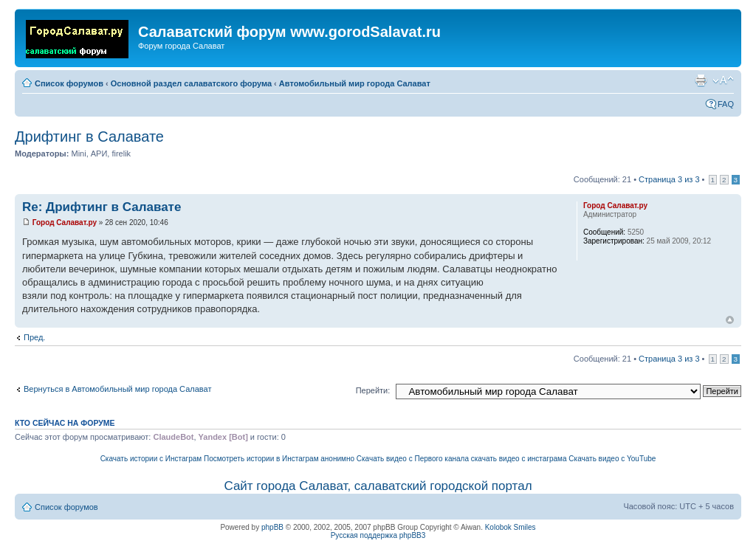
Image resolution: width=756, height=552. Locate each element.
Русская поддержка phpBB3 (378, 535)
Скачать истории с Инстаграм (151, 459)
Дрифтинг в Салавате (89, 137)
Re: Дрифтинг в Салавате (102, 207)
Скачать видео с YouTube (612, 459)
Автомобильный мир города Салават (355, 83)
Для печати (701, 80)
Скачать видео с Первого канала (413, 459)
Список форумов (69, 83)
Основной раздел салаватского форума (191, 83)
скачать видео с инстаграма (519, 459)
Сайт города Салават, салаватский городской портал (378, 486)
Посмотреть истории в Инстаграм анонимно (279, 459)
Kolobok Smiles (511, 527)
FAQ (726, 104)
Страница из (669, 179)
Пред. (34, 337)
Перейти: (373, 390)
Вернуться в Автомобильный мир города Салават (117, 389)
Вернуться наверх (730, 320)
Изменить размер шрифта (723, 80)
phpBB (272, 527)
